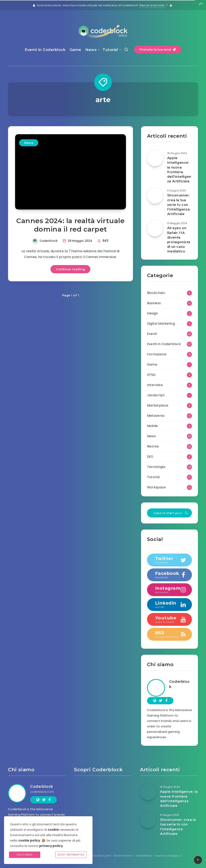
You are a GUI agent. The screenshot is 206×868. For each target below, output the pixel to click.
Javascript (156, 395)
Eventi (152, 334)
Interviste (155, 385)
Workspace (157, 487)
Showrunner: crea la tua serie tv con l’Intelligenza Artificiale (179, 205)
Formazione (157, 354)
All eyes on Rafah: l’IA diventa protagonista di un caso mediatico (179, 240)
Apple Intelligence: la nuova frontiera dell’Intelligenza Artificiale (179, 170)
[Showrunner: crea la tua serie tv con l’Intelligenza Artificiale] (155, 196)
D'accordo (25, 855)
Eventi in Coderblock (45, 50)
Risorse (153, 446)
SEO (150, 457)
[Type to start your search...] (169, 513)
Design (153, 313)
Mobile (152, 426)
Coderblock (179, 684)
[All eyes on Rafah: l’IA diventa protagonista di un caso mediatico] (155, 228)
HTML (151, 375)
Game (75, 50)
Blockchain (156, 293)
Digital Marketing (161, 324)
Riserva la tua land (152, 5)
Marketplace (158, 405)
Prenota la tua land (158, 49)
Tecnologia (156, 467)
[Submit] (186, 513)
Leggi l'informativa (71, 855)
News (91, 50)
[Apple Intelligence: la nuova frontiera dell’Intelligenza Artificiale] (155, 158)
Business (154, 303)
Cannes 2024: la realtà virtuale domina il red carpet (71, 225)
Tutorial (110, 50)
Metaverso (156, 416)
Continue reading (70, 269)
